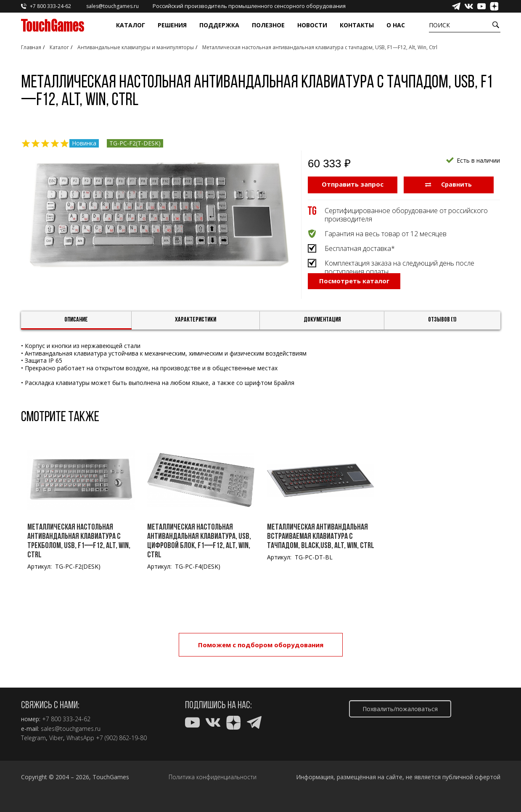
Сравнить (448, 184)
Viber (56, 738)
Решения (172, 25)
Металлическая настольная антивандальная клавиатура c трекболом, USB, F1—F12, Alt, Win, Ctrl (79, 555)
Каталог (131, 25)
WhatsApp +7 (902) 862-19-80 (107, 738)
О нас (396, 25)
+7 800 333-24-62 (66, 719)
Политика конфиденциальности (213, 777)
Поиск (439, 25)
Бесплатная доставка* (360, 248)
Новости (312, 25)
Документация (322, 334)
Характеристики (196, 334)
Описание (76, 334)
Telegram (33, 738)
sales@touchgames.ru (71, 729)
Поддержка (219, 25)
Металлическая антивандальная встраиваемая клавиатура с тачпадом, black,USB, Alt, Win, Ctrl (321, 551)
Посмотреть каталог (354, 305)
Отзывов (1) (442, 334)
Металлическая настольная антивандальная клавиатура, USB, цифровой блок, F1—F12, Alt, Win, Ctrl (199, 555)
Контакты (357, 25)
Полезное (268, 25)
